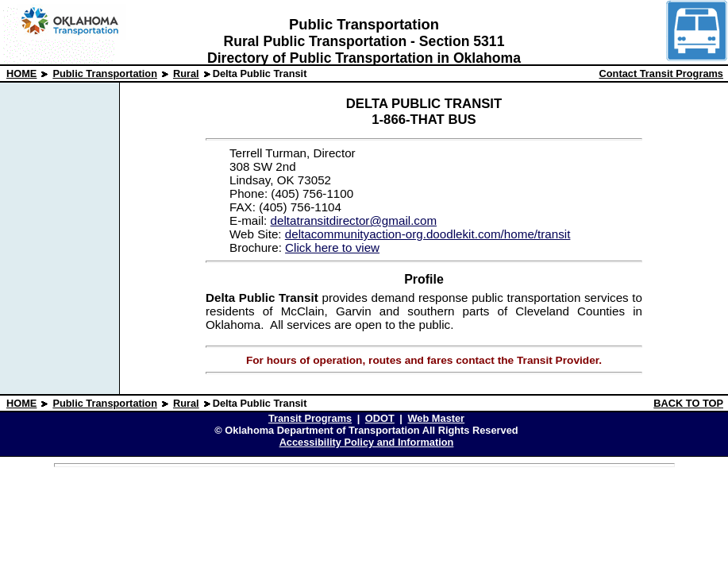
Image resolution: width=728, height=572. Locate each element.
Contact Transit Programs (661, 73)
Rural (186, 73)
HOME (21, 73)
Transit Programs (310, 418)
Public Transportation (105, 73)
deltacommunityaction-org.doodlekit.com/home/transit (428, 234)
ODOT (380, 418)
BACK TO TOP (688, 403)
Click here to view (332, 247)
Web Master (437, 418)
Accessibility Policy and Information (367, 442)
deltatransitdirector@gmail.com (353, 220)
